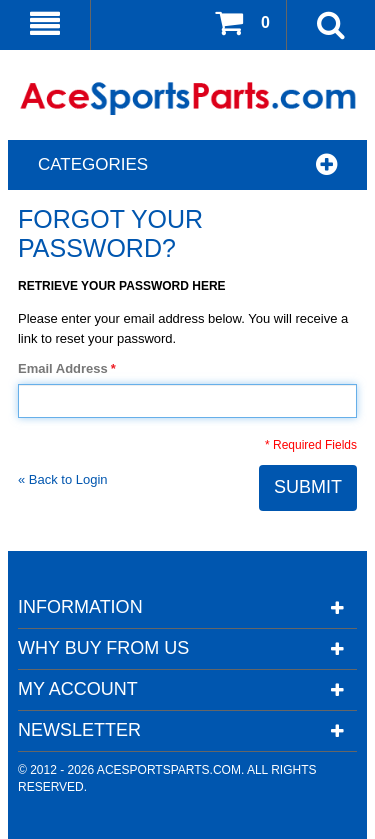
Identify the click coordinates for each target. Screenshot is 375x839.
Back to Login (63, 479)
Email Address (63, 369)
